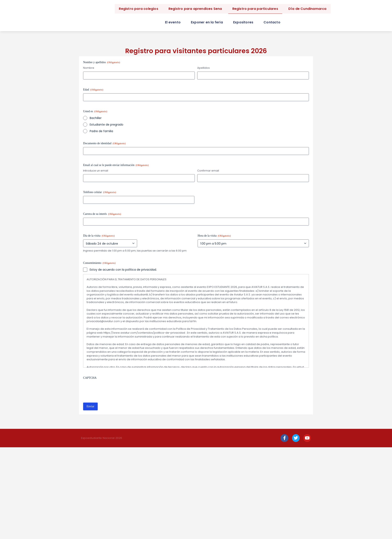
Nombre (89, 68)
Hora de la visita (214, 236)
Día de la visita (99, 236)
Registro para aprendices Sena (195, 9)
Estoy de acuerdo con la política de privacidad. (123, 270)
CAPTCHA (90, 378)
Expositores (243, 22)
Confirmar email (208, 171)
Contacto (272, 22)
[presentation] (114, 390)
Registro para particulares (255, 9)
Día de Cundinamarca (307, 9)
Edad (93, 90)
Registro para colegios (138, 9)
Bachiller (96, 118)
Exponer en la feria (207, 22)
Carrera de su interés (102, 214)
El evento (173, 22)
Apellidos (203, 68)
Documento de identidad (104, 144)
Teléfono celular (100, 192)
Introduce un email (96, 171)
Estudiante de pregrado (107, 125)
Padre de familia (101, 131)
